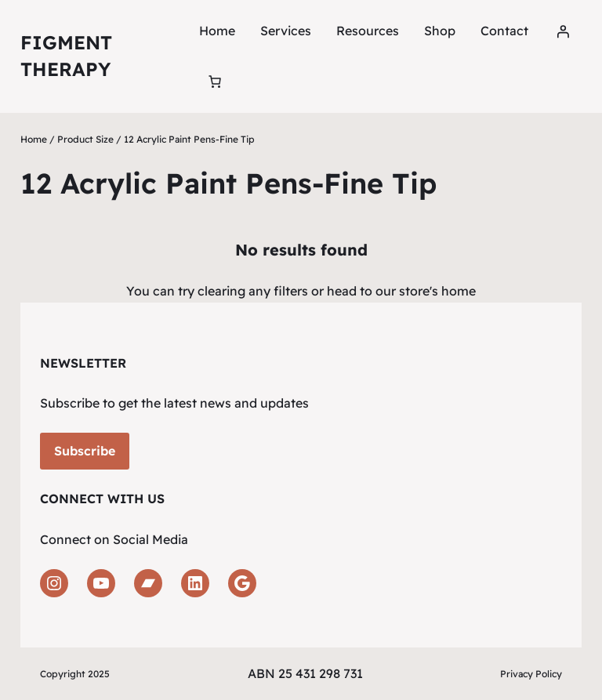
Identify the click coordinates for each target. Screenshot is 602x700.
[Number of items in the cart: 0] (215, 82)
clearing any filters (253, 291)
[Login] (563, 31)
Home (217, 31)
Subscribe (85, 451)
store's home (437, 291)
